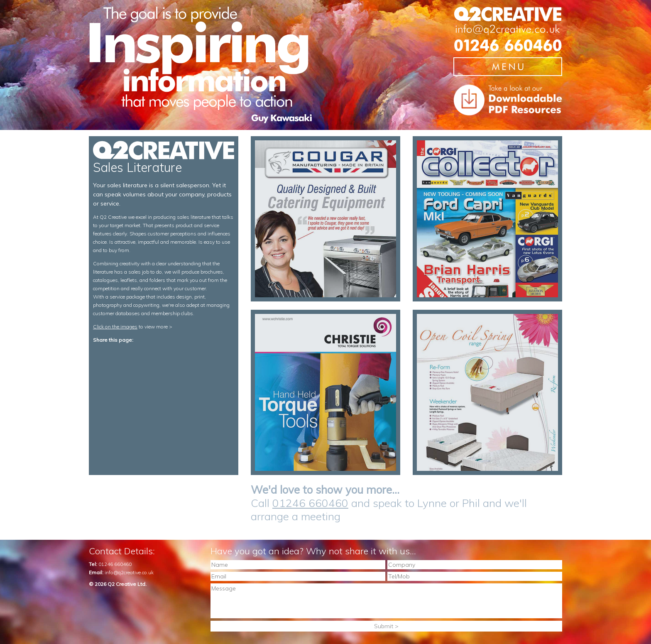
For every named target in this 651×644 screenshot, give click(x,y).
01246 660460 (310, 503)
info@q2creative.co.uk (129, 572)
